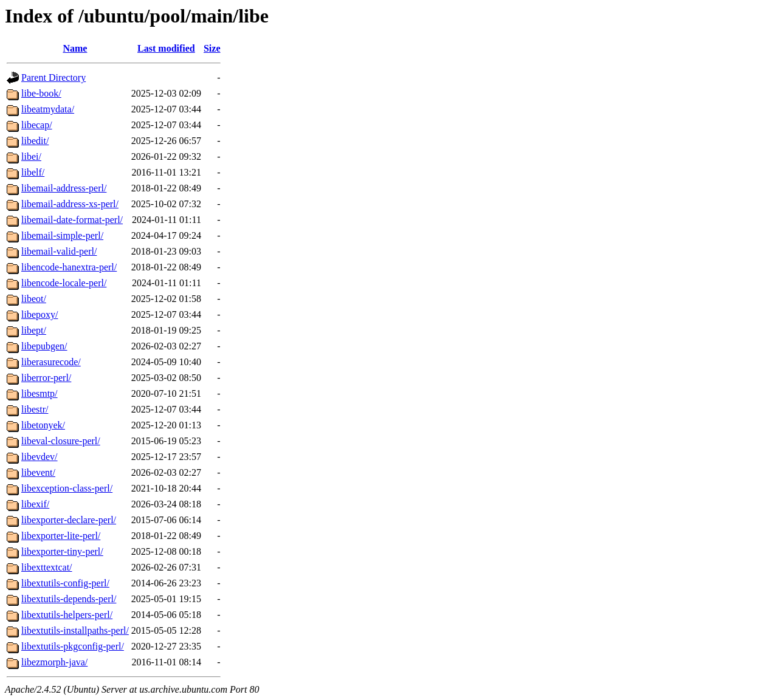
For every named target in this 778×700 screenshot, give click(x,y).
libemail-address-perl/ (64, 188)
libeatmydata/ (48, 109)
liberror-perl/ (46, 378)
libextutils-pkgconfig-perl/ (73, 646)
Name (75, 48)
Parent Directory (53, 77)
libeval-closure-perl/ (61, 441)
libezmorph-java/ (54, 662)
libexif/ (35, 504)
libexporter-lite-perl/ (61, 536)
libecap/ (37, 125)
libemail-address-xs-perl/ (70, 204)
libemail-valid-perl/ (59, 251)
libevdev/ (40, 457)
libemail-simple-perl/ (62, 235)
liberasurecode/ (51, 362)
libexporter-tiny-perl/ (62, 551)
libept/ (34, 330)
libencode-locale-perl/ (64, 283)
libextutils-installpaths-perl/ (75, 630)
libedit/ (35, 141)
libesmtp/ (40, 393)
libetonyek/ (43, 425)
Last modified (166, 48)
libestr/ (35, 409)
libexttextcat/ (47, 567)
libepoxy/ (40, 314)
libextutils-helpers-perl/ (67, 615)
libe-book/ (41, 93)
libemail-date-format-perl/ (72, 220)
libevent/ (38, 472)
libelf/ (33, 172)
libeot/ (34, 299)
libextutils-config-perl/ (65, 583)
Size (212, 48)
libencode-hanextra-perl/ (69, 267)
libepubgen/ (44, 346)
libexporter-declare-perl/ (69, 520)
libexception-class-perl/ (67, 488)
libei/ (31, 156)
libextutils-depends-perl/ (69, 599)
